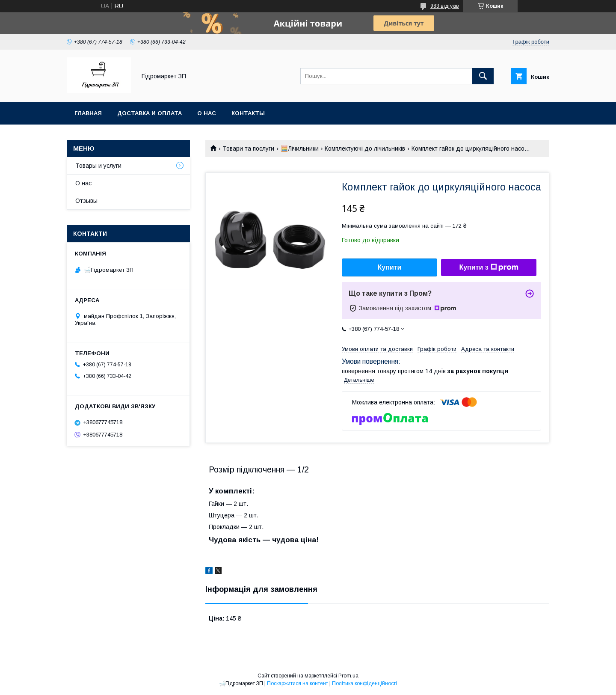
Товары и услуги (98, 166)
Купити (390, 267)
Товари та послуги (248, 149)
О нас (207, 113)
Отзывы (86, 201)
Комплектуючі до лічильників (365, 149)
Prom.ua (348, 676)
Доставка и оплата (150, 113)
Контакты (248, 113)
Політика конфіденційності (364, 683)
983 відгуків (445, 6)
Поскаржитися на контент (298, 683)
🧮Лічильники (300, 149)
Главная (88, 113)
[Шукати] (483, 76)
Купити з (489, 267)
